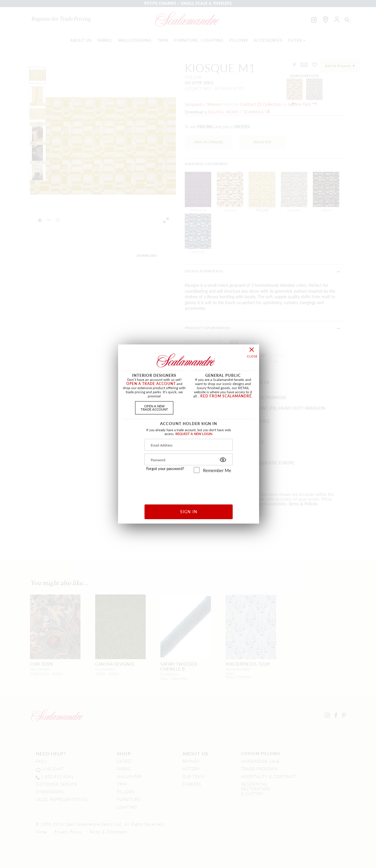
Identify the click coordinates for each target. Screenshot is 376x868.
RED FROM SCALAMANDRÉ (226, 396)
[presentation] (189, 487)
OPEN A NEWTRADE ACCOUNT (154, 408)
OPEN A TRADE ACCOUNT (151, 384)
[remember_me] (197, 470)
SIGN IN (189, 512)
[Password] (189, 459)
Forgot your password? (165, 469)
